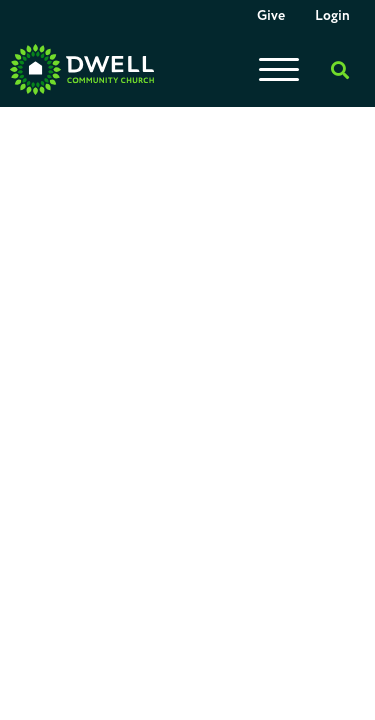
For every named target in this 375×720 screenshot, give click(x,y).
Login (332, 16)
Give (271, 16)
